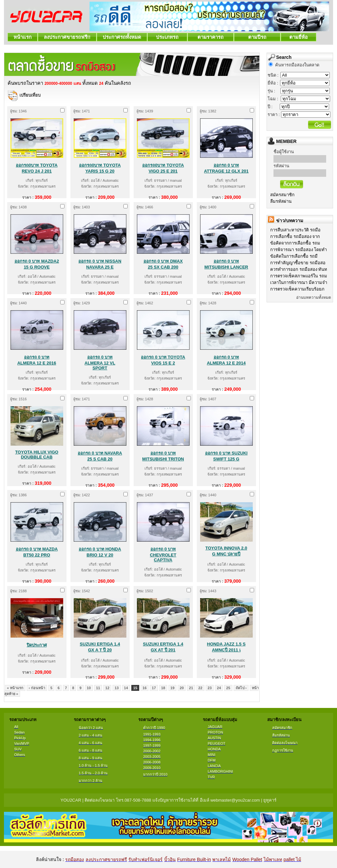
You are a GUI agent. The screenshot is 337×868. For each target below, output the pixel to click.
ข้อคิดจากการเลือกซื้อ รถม (295, 243)
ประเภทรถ (167, 37)
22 (200, 688)
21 (191, 688)
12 (107, 688)
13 (117, 688)
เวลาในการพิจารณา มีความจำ (299, 282)
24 (219, 688)
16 (144, 688)
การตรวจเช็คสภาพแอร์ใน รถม (299, 276)
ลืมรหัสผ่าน (281, 201)
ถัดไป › (241, 688)
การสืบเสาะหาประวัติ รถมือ (295, 230)
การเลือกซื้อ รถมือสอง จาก (295, 236)
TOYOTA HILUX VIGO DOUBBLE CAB (37, 455)
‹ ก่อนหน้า (37, 688)
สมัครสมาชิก (282, 195)
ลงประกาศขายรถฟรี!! (67, 37)
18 (163, 688)
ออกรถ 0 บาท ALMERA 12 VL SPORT (100, 363)
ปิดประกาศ (37, 645)
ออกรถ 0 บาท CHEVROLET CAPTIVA (163, 554)
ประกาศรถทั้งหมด (122, 37)
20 (182, 688)
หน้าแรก (23, 37)
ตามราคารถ (211, 37)
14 (126, 688)
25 (228, 688)
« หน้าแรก (15, 688)
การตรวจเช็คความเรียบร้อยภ (297, 289)
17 (154, 688)
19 (172, 688)
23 (210, 688)
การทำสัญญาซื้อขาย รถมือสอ (298, 263)
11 (98, 688)
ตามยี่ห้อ (299, 37)
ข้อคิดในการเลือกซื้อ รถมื (294, 256)
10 (89, 688)
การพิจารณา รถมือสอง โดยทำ (298, 250)
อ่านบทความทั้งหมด (314, 297)
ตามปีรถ (257, 37)
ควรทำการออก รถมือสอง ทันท (299, 269)
